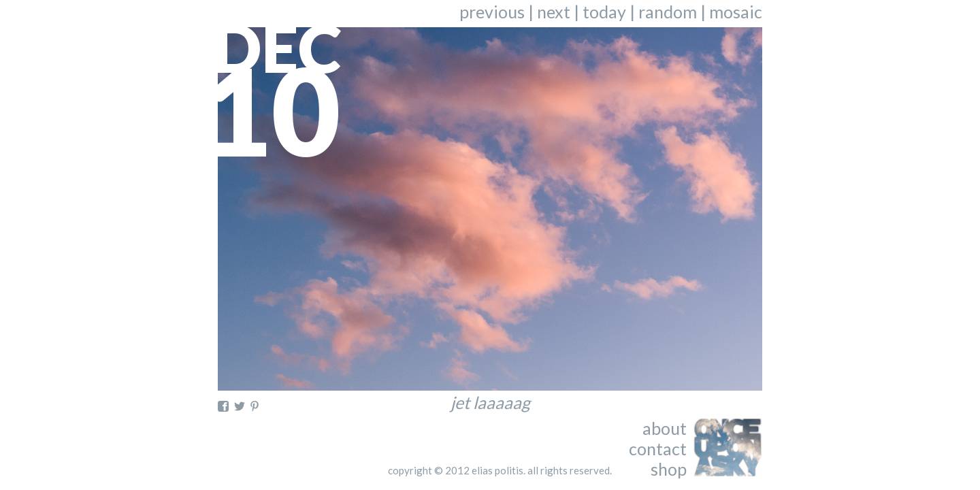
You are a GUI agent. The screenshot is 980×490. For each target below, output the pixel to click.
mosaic (736, 12)
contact (658, 448)
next (554, 12)
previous (492, 12)
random (668, 12)
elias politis (497, 470)
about (665, 428)
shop (669, 469)
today (604, 12)
